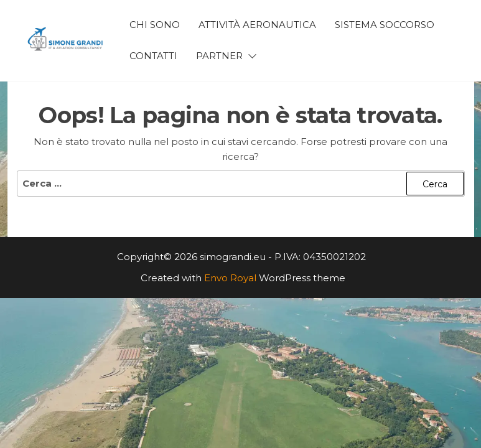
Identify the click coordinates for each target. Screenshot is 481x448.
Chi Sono (155, 25)
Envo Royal (230, 278)
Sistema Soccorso (385, 25)
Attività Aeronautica (257, 25)
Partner (219, 56)
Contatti (153, 56)
